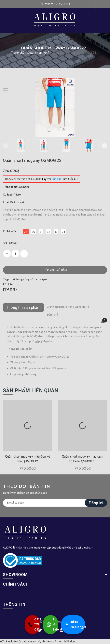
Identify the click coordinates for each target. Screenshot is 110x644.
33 (56, 232)
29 (26, 232)
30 (34, 232)
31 (41, 232)
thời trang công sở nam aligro (29, 279)
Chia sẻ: (8, 284)
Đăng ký (96, 503)
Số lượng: (10, 243)
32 (48, 232)
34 (64, 232)
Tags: (7, 279)
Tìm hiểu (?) (65, 179)
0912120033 (62, 4)
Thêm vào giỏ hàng (55, 270)
